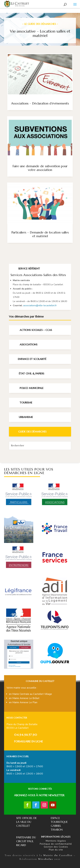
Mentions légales (56, 841)
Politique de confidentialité (56, 844)
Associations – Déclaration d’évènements (40, 103)
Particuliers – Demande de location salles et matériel (40, 234)
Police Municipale (32, 388)
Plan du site (56, 850)
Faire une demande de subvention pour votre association (40, 168)
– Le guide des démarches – (40, 24)
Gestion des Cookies (56, 847)
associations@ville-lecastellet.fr (40, 305)
